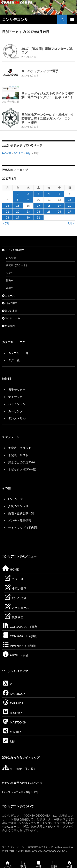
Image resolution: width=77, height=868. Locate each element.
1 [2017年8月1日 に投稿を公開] (18, 194)
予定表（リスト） (20, 455)
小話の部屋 (10, 303)
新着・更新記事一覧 (21, 513)
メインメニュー (72, 19)
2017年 (18, 153)
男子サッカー (17, 390)
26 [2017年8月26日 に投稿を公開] (59, 211)
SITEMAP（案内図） (19, 769)
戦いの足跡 (10, 311)
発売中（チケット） (17, 265)
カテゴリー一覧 (18, 353)
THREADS (13, 703)
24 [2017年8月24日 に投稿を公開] (38, 211)
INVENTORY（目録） (20, 646)
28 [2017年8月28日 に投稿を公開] (7, 217)
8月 (28, 153)
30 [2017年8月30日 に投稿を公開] (28, 217)
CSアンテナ (16, 499)
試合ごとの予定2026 (22, 462)
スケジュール (11, 318)
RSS (8, 741)
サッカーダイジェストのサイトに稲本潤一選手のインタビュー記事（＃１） (48, 95)
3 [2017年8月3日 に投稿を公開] (38, 194)
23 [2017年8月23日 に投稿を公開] (28, 211)
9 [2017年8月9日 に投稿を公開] (28, 200)
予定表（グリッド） (21, 448)
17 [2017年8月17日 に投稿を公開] (38, 206)
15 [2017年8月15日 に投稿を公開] (18, 206)
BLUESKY (12, 713)
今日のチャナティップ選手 (40, 71)
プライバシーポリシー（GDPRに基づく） (25, 847)
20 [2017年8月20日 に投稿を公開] (70, 206)
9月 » (71, 223)
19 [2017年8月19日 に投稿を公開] (59, 206)
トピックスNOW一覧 (22, 469)
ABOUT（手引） (17, 655)
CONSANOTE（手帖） (21, 636)
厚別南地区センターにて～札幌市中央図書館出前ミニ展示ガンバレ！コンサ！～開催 (48, 118)
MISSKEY (12, 732)
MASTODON (14, 722)
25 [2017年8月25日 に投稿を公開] (49, 211)
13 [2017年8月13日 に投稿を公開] (70, 200)
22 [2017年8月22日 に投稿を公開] (18, 211)
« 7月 (6, 223)
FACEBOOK (14, 694)
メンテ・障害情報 (20, 520)
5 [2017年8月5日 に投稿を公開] (59, 194)
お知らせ (11, 258)
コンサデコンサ (15, 19)
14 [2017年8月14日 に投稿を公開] (7, 206)
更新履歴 (8, 326)
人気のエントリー (20, 506)
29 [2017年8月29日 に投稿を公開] (18, 217)
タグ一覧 (14, 360)
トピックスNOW (13, 250)
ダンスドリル (17, 418)
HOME (6, 153)
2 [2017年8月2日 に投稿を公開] (28, 194)
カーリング (15, 411)
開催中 (10, 280)
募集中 (10, 288)
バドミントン (17, 404)
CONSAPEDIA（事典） (21, 627)
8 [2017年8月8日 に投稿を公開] (18, 200)
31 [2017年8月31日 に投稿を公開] (38, 217)
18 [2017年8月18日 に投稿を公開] (49, 206)
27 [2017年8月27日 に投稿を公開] (70, 211)
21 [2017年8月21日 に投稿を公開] (7, 211)
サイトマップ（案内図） (24, 528)
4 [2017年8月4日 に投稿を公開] (49, 194)
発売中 (10, 273)
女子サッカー (17, 397)
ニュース (8, 296)
